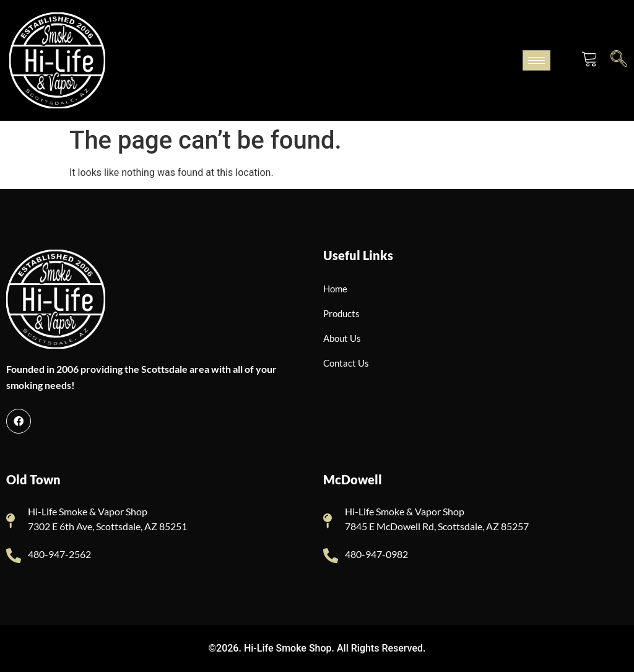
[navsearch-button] (619, 59)
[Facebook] (19, 421)
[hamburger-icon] (536, 60)
